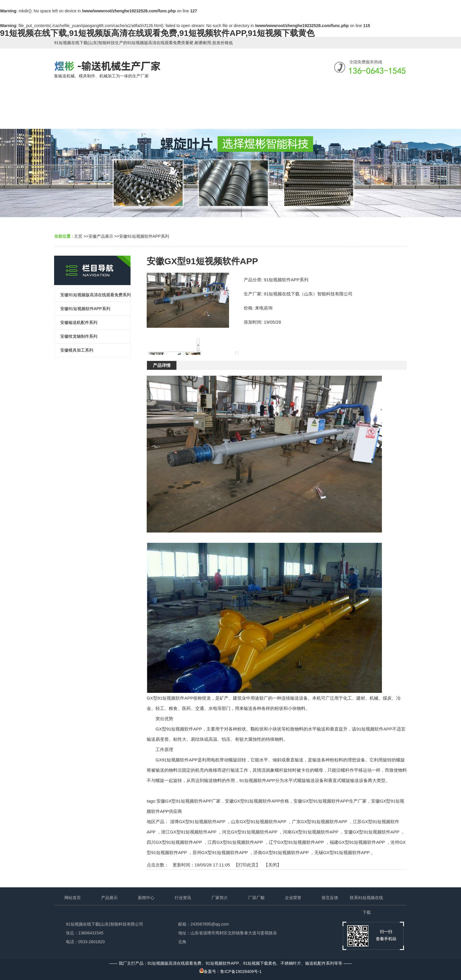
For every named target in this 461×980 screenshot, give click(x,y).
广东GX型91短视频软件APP (320, 822)
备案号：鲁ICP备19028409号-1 (230, 971)
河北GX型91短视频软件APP (250, 832)
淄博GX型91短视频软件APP (198, 822)
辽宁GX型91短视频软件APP (296, 842)
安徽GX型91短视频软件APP (372, 832)
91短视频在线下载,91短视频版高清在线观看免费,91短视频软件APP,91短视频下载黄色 (157, 33)
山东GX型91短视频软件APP (258, 822)
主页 (78, 236)
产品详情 (162, 365)
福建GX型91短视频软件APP (357, 842)
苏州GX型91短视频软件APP (220, 852)
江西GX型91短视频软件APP (235, 842)
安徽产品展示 (101, 236)
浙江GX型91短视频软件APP (189, 832)
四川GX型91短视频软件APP (174, 842)
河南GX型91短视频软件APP (310, 832)
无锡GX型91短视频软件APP (342, 852)
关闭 (273, 865)
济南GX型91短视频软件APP (281, 852)
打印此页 (247, 865)
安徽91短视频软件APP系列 (144, 236)
